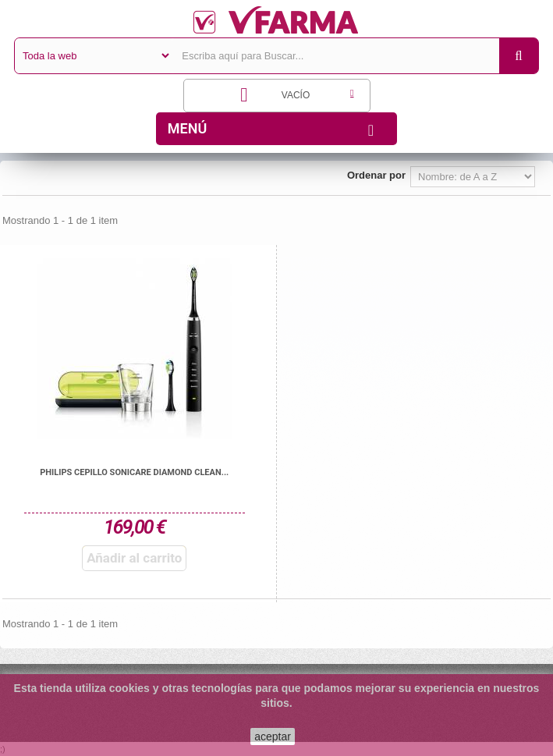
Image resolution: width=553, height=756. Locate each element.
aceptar (273, 736)
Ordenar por (376, 175)
